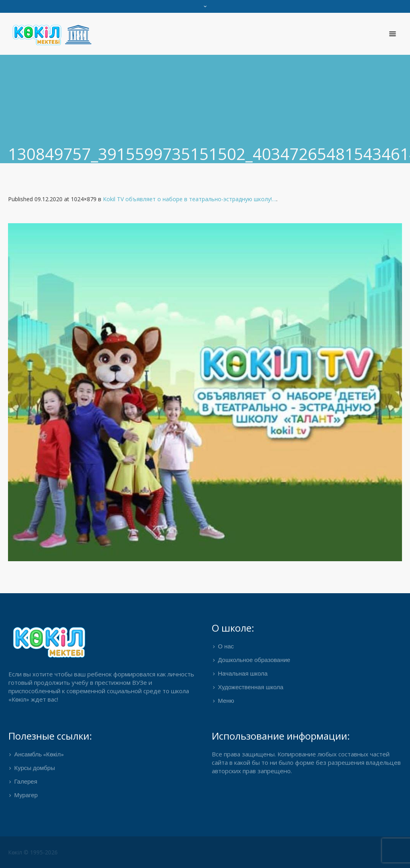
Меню (226, 701)
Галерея (26, 782)
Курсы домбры (35, 768)
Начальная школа (243, 674)
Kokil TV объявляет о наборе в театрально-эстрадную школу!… (190, 199)
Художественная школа (250, 688)
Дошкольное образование (254, 660)
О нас (226, 647)
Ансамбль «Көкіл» (39, 755)
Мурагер (26, 796)
